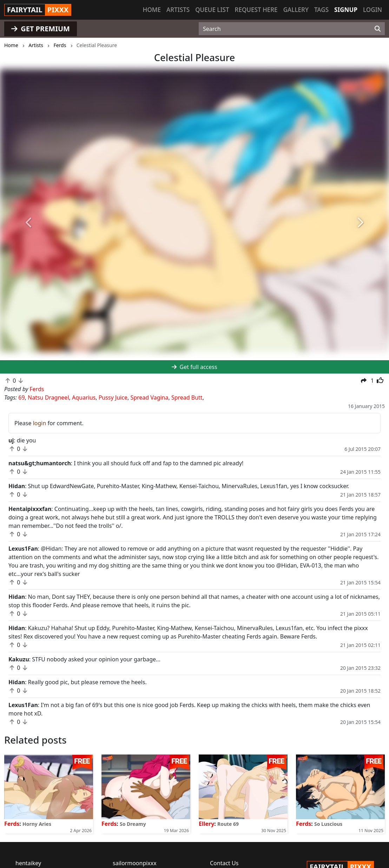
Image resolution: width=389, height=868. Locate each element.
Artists (178, 10)
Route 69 (228, 824)
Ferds (12, 824)
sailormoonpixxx (135, 863)
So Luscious (328, 824)
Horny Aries (37, 824)
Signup (346, 10)
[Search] (378, 29)
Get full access (194, 367)
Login (372, 10)
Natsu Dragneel (48, 397)
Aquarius (84, 397)
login (40, 423)
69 (21, 397)
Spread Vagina (149, 397)
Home (152, 10)
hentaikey (28, 863)
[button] (29, 223)
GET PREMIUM (41, 29)
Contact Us (224, 863)
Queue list (212, 10)
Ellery (206, 824)
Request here (256, 10)
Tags (321, 10)
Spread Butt (187, 397)
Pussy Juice (113, 397)
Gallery (296, 10)
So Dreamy (133, 824)
